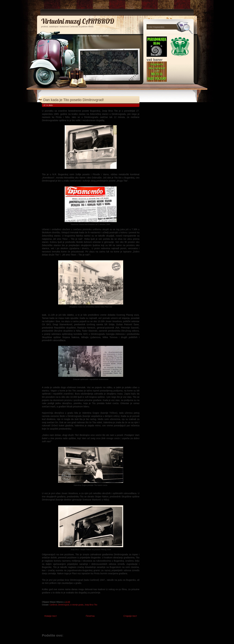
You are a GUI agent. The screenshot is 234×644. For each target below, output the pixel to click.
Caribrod (53, 605)
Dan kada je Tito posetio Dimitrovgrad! (74, 100)
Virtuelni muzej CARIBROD (78, 21)
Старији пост (130, 616)
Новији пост (51, 616)
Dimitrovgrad (64, 605)
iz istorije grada (77, 605)
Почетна (90, 616)
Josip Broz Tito (91, 605)
